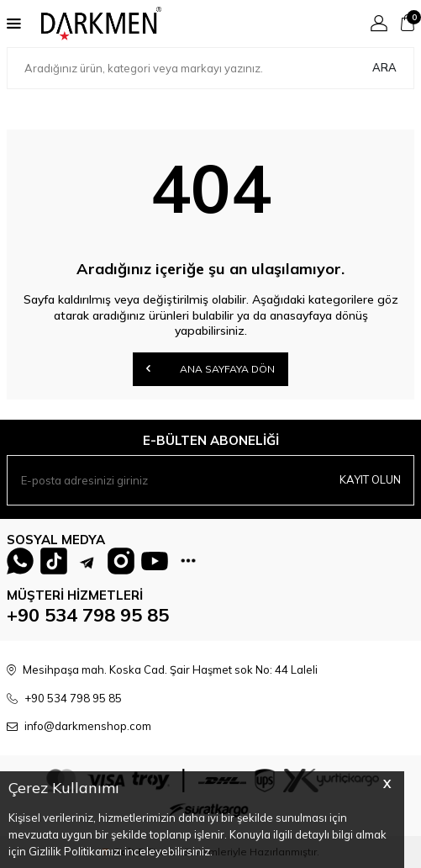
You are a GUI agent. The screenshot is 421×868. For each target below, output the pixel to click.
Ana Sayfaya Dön (210, 368)
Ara (384, 67)
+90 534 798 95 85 (88, 615)
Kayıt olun (370, 479)
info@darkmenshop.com (88, 726)
